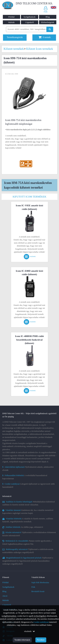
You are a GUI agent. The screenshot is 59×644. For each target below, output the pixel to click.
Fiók (33, 587)
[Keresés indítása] (50, 29)
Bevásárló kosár (38, 591)
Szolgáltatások (30, 17)
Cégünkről (29, 22)
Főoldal (11, 17)
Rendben (41, 640)
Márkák (11, 22)
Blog (48, 17)
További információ (22, 640)
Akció (5, 596)
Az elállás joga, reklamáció (23, 527)
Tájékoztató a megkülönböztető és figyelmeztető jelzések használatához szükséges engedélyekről (28, 561)
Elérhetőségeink (48, 22)
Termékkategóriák (15, 37)
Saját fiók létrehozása (40, 582)
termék (45, 37)
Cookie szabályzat (41, 622)
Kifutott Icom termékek (29, 197)
